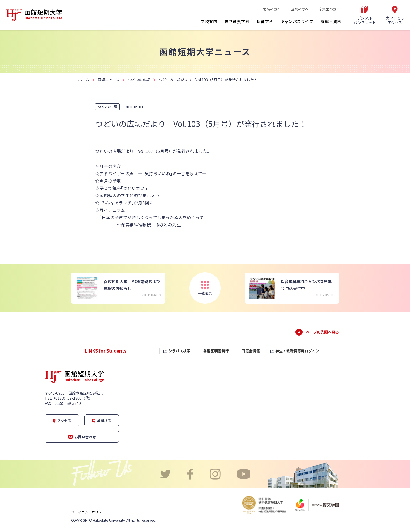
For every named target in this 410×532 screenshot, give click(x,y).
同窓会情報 (251, 351)
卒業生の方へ (329, 9)
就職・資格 (331, 21)
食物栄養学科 (237, 21)
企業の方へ (300, 9)
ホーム (84, 80)
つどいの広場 (139, 80)
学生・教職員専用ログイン (297, 351)
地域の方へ (272, 9)
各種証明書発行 (216, 351)
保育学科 (265, 21)
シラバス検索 (179, 351)
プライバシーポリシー (88, 512)
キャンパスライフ (297, 21)
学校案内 (209, 21)
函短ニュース (109, 80)
